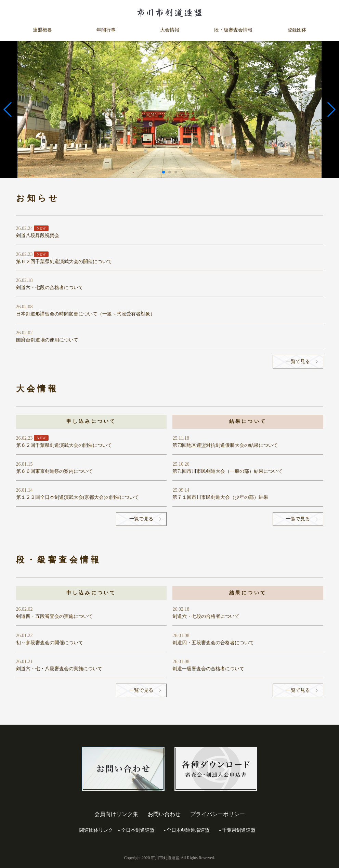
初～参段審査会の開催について (50, 643)
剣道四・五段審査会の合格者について (213, 643)
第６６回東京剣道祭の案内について (54, 471)
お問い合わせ (164, 814)
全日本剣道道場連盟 (188, 830)
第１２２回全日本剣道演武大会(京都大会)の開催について (77, 497)
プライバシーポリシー (218, 814)
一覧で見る (298, 361)
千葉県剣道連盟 (239, 830)
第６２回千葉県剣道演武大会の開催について (64, 262)
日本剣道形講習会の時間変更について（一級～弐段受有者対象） (86, 314)
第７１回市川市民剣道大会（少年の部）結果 (220, 497)
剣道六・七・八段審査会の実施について (59, 669)
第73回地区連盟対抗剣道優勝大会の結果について (225, 445)
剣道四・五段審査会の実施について (54, 616)
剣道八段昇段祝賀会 (38, 236)
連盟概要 (42, 30)
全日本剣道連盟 (138, 830)
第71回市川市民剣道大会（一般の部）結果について (227, 471)
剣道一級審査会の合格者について (208, 669)
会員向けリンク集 (116, 814)
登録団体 (297, 30)
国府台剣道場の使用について (47, 340)
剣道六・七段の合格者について (50, 288)
